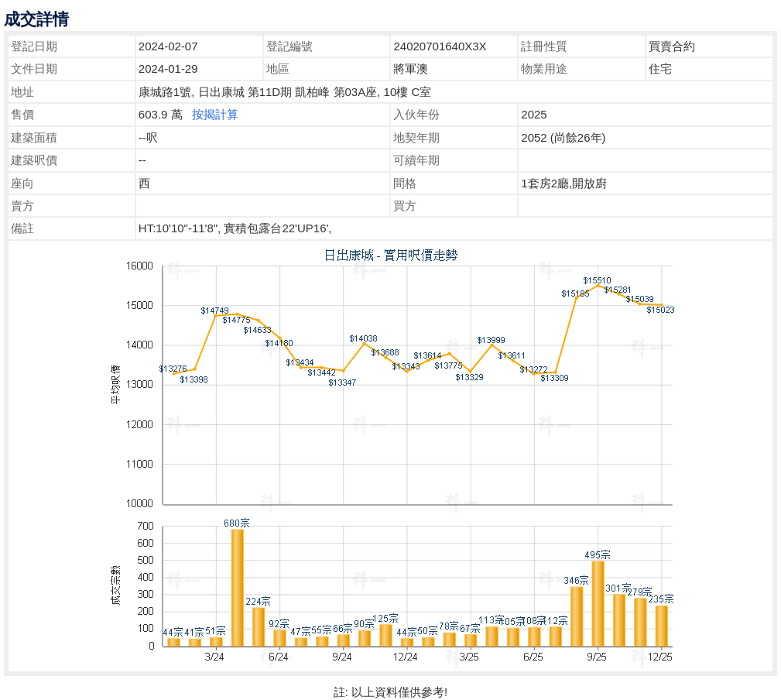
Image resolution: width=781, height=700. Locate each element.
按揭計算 (215, 114)
